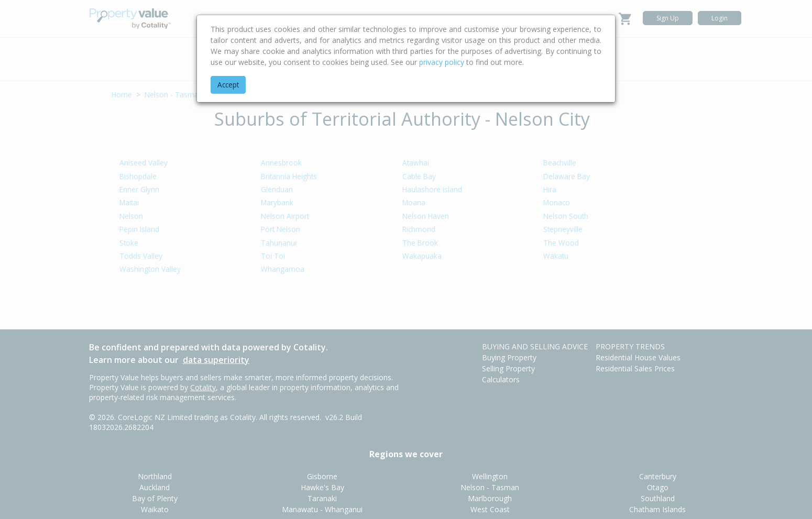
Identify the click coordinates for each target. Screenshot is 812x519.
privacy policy (442, 62)
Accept (228, 85)
